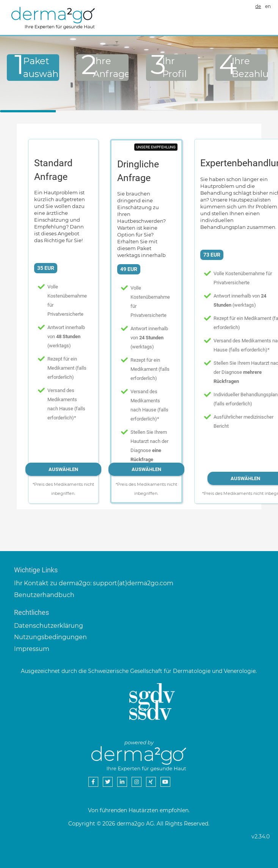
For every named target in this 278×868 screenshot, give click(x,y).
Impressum (32, 649)
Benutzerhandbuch (44, 595)
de (258, 6)
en (268, 6)
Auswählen (63, 469)
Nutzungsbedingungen (50, 637)
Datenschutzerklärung (49, 626)
